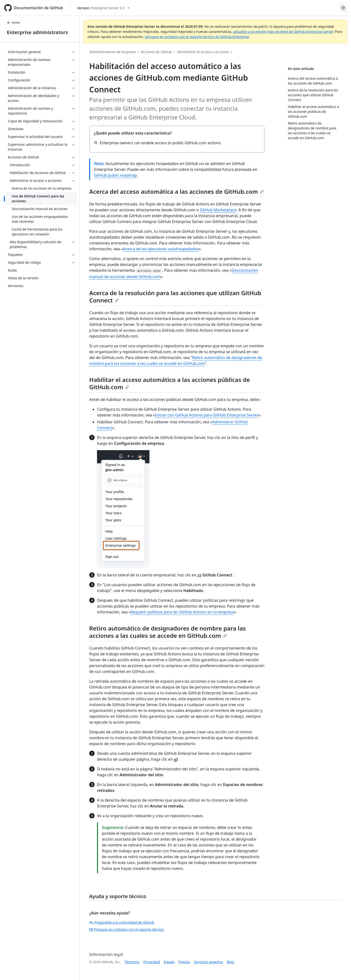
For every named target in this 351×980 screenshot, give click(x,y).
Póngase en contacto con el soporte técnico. (127, 929)
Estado (169, 962)
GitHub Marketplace (218, 210)
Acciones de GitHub (156, 52)
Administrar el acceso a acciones (203, 52)
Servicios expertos (209, 962)
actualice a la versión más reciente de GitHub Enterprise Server (283, 32)
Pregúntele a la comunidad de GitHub (122, 922)
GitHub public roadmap (116, 175)
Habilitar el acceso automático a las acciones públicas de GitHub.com (170, 383)
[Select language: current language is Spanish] (343, 8)
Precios (184, 962)
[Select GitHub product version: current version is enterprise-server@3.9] (103, 8)
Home (13, 23)
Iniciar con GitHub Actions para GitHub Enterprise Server (207, 415)
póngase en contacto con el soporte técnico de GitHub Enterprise (197, 37)
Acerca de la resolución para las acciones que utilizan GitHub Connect (175, 296)
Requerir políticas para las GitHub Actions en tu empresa (182, 612)
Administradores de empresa (112, 52)
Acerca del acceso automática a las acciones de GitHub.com (176, 191)
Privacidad (152, 962)
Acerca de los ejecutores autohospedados (161, 249)
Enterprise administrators (37, 32)
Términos (132, 962)
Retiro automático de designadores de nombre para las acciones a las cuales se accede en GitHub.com (168, 632)
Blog (231, 962)
